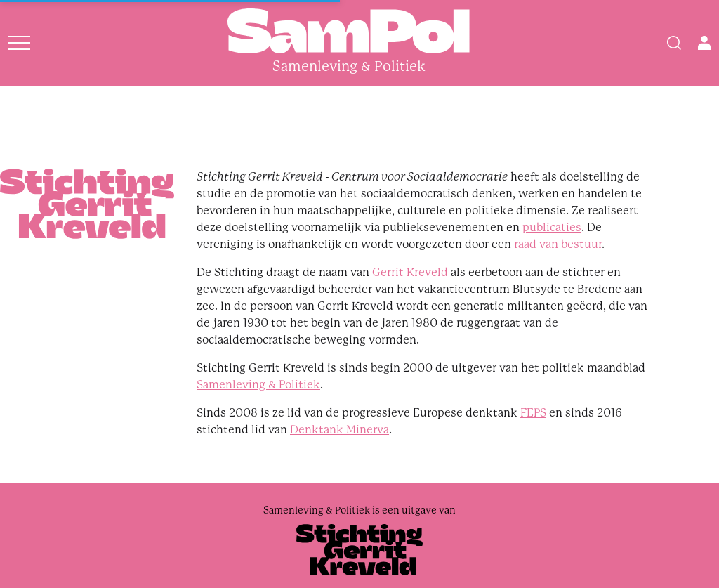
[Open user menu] (704, 43)
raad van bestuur (558, 244)
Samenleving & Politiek (258, 385)
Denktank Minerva (339, 430)
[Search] (674, 43)
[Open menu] (19, 43)
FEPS (533, 413)
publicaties (552, 227)
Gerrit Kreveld (410, 272)
